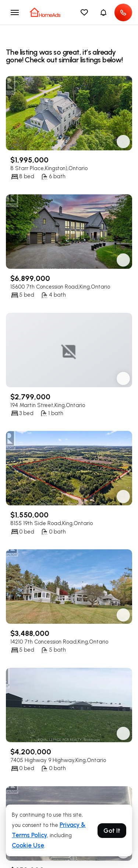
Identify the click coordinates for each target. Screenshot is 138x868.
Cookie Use (28, 845)
